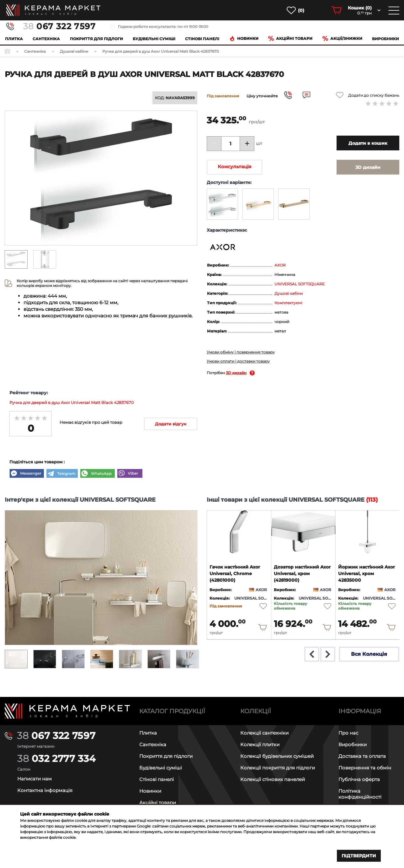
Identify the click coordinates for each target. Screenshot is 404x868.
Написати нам (35, 779)
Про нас (348, 733)
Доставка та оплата (362, 756)
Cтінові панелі (202, 39)
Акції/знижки (342, 38)
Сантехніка (46, 39)
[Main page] (67, 711)
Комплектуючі (288, 303)
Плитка (14, 39)
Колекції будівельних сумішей (277, 756)
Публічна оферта (359, 779)
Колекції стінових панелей (273, 779)
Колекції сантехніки (264, 733)
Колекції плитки (260, 744)
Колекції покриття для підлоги (278, 768)
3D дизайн (236, 373)
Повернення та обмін (365, 768)
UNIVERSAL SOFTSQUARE (300, 284)
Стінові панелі (157, 779)
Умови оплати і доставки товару (238, 361)
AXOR (280, 265)
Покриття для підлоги (96, 39)
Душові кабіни (289, 293)
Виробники (385, 39)
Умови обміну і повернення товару (241, 352)
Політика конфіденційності (360, 794)
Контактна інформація (45, 790)
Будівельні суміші (154, 39)
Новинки (244, 38)
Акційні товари (290, 38)
